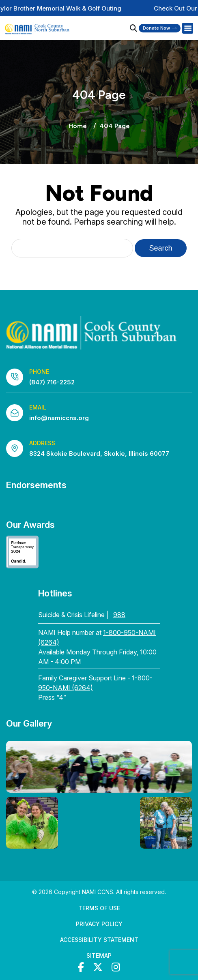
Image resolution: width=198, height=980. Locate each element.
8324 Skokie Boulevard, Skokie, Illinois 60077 (99, 454)
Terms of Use (99, 908)
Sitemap (99, 955)
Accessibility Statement (99, 940)
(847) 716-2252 (52, 382)
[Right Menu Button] (187, 28)
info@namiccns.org (59, 418)
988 (119, 615)
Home (78, 126)
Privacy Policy (99, 924)
